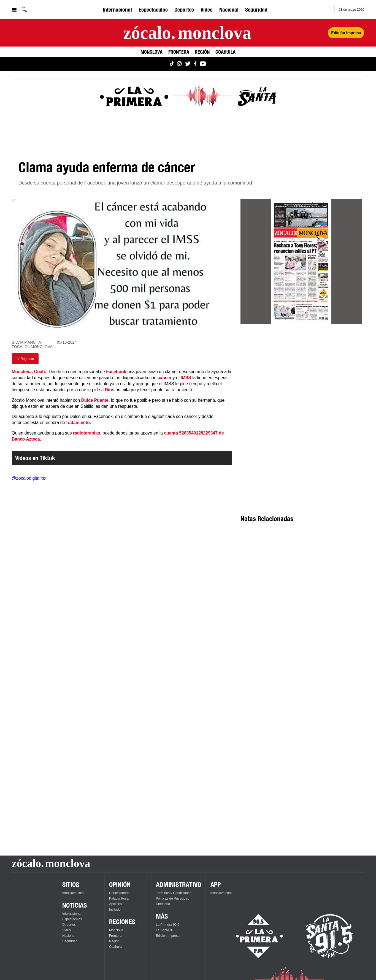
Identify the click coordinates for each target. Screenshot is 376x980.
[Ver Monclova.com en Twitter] (188, 64)
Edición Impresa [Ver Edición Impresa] (346, 33)
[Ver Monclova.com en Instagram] (179, 64)
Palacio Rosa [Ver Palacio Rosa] (119, 898)
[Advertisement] (301, 378)
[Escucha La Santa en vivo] (329, 936)
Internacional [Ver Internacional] (117, 9)
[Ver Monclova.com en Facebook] (195, 64)
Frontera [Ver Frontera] (179, 52)
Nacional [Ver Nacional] (229, 9)
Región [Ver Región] (202, 52)
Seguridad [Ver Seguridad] (256, 9)
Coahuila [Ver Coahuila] (225, 52)
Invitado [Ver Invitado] (115, 910)
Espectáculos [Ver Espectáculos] (153, 9)
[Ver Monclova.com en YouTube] (203, 64)
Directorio (163, 904)
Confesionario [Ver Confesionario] (119, 893)
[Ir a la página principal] (187, 33)
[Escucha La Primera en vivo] (255, 936)
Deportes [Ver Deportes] (184, 9)
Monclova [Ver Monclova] (152, 52)
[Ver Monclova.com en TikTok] (172, 64)
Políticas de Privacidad (173, 898)
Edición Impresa (168, 936)
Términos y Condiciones (174, 893)
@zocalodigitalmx (29, 478)
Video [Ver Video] (207, 9)
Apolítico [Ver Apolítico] (115, 904)
